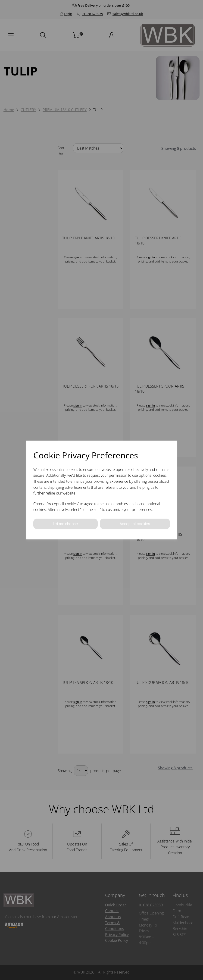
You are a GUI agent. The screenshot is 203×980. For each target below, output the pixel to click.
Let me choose (66, 524)
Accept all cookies (135, 524)
